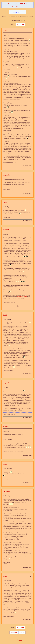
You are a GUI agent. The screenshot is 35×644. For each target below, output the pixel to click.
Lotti (5, 31)
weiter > (22, 632)
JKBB (21, 640)
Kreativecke (17, 7)
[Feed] (22, 24)
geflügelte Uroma (22, 297)
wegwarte (6, 175)
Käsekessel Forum (17, 4)
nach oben (14, 632)
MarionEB (7, 491)
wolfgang (6, 427)
